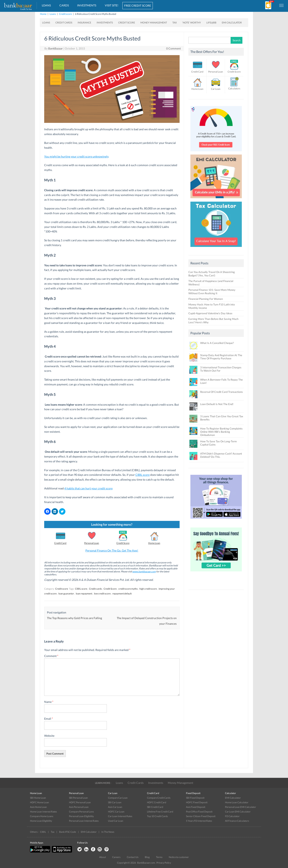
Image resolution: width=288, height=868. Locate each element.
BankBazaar (55, 48)
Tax (175, 23)
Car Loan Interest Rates (120, 816)
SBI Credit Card (155, 807)
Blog (147, 857)
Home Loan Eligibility (41, 821)
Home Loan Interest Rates (43, 812)
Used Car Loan (116, 821)
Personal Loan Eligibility (81, 816)
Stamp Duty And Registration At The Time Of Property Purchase (221, 357)
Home (43, 14)
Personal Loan (92, 543)
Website (49, 736)
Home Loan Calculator (237, 802)
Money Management (154, 23)
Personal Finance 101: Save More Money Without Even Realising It (212, 292)
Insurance (84, 23)
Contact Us (133, 857)
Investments (87, 5)
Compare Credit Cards (159, 798)
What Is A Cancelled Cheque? (217, 343)
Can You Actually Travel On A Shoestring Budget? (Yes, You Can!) (212, 274)
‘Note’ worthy (192, 23)
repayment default (122, 594)
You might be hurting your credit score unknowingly (76, 156)
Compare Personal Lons (81, 812)
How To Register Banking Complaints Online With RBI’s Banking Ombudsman (221, 432)
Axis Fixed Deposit (196, 807)
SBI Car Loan (115, 802)
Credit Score (127, 23)
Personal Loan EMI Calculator (240, 807)
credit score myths (128, 589)
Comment (51, 656)
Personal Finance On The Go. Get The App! (112, 550)
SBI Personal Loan (78, 798)
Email (49, 719)
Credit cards (95, 589)
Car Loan (216, 89)
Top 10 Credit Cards (157, 816)
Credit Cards (64, 23)
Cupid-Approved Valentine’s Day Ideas (210, 313)
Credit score (65, 14)
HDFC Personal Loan (80, 802)
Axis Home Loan (38, 807)
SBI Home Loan (38, 798)
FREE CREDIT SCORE (138, 6)
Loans (46, 5)
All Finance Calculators (237, 821)
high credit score (148, 589)
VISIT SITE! (112, 5)
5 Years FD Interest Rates (199, 821)
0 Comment (173, 48)
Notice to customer (179, 857)
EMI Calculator (232, 23)
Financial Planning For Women (206, 299)
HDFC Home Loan (39, 802)
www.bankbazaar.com (144, 571)
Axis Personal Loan (79, 807)
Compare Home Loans (42, 816)
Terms (159, 857)
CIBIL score (142, 475)
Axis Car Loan (115, 807)
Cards (64, 5)
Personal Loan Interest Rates (84, 821)
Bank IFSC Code (68, 832)
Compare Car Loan (118, 798)
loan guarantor (66, 594)
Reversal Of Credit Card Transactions (221, 392)
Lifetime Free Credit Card (160, 812)
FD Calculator (232, 816)
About (102, 857)
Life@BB (211, 23)
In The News (108, 832)
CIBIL (43, 832)
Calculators (234, 88)
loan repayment (84, 594)
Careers (116, 857)
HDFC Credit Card (157, 802)
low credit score (102, 594)
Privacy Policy (164, 863)
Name (49, 702)
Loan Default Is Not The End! (217, 404)
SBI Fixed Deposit (195, 798)
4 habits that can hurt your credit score (88, 488)
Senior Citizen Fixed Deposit (201, 816)
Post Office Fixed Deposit (199, 812)
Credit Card (60, 543)
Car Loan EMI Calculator (238, 812)
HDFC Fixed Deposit (197, 802)
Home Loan (154, 543)
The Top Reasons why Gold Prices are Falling (74, 618)
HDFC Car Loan (116, 812)
